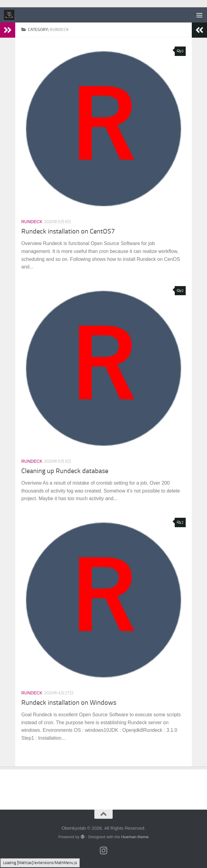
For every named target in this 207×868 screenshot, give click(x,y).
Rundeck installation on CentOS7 (68, 231)
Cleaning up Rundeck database (65, 471)
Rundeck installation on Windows (69, 703)
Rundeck (32, 222)
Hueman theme (135, 837)
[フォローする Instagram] (103, 851)
